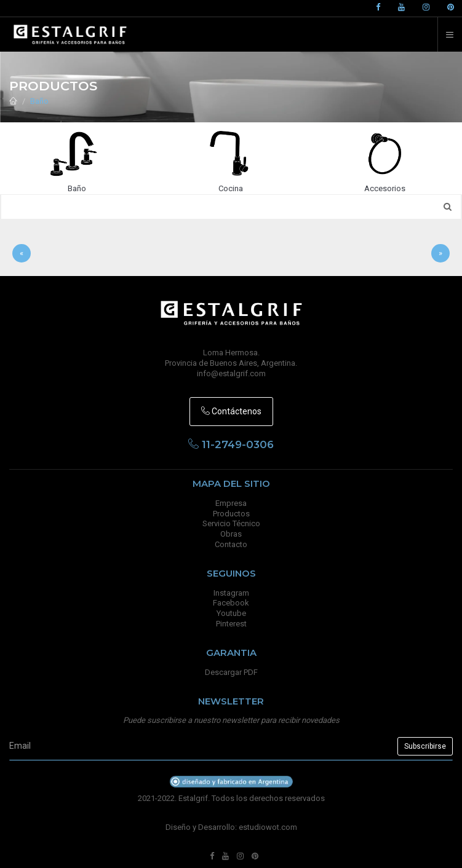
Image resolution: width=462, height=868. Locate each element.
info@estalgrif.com (231, 373)
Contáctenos (231, 411)
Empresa (231, 503)
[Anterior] (22, 254)
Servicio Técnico (231, 523)
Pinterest (231, 624)
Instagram (231, 593)
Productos (231, 514)
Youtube (231, 613)
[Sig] (440, 254)
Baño (39, 101)
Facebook (231, 603)
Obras (231, 534)
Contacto (231, 544)
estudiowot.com (268, 827)
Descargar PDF (231, 672)
